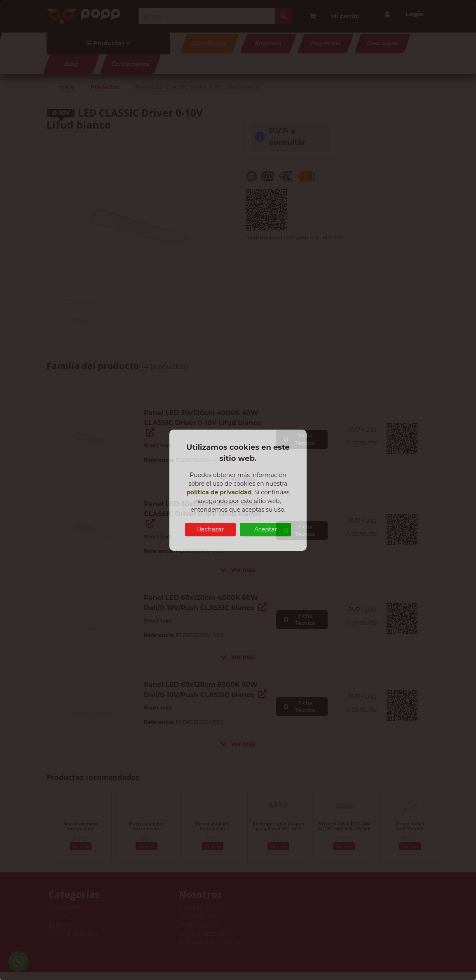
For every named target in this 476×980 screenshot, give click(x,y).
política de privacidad (219, 492)
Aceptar (266, 529)
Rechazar (210, 529)
